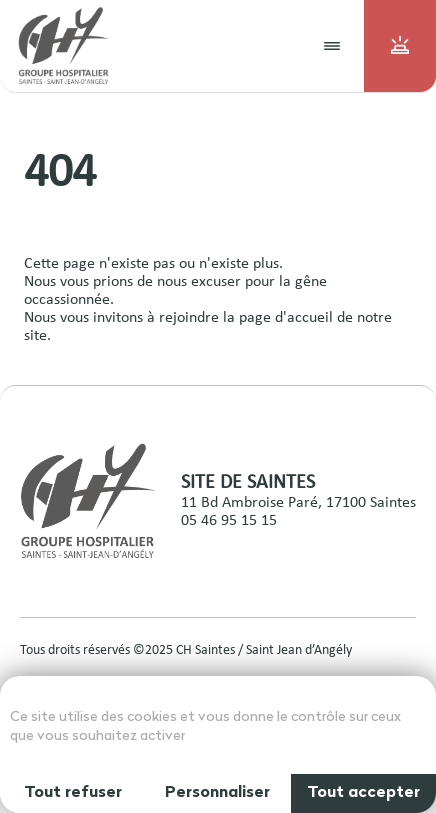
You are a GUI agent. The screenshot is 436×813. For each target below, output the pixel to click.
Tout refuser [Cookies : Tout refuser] (73, 793)
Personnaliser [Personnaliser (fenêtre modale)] (217, 793)
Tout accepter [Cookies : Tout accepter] (363, 793)
